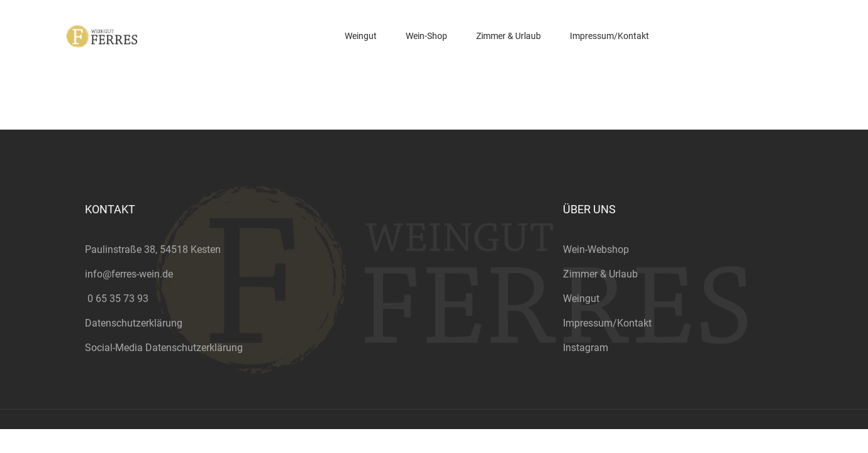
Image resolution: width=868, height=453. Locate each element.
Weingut (581, 299)
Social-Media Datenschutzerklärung (164, 348)
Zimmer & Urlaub (600, 274)
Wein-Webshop (596, 249)
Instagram (586, 348)
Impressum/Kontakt (607, 323)
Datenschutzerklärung (134, 323)
